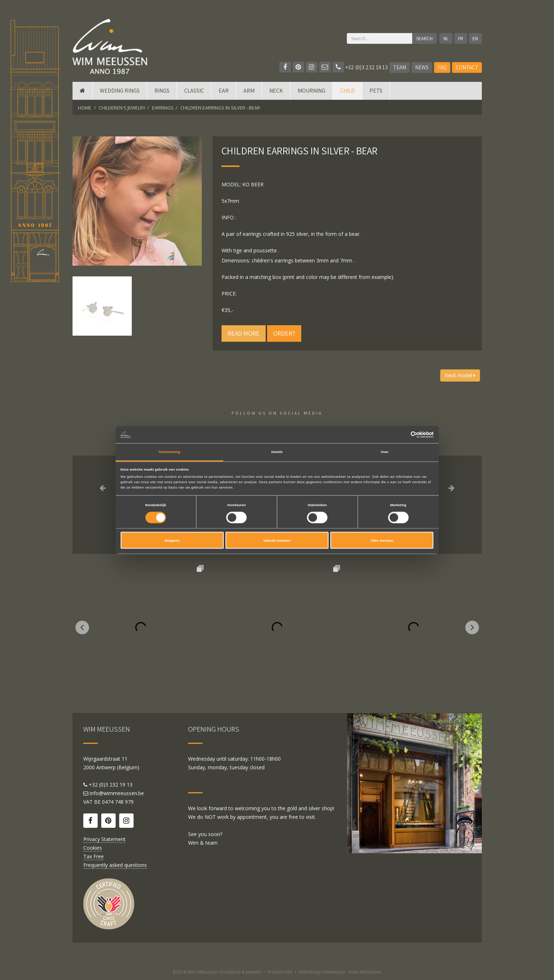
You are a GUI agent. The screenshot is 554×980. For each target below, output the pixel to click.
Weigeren (172, 540)
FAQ (442, 67)
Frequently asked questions (115, 865)
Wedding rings (120, 91)
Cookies (93, 848)
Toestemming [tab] (169, 452)
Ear (224, 91)
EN (475, 38)
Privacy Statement (104, 839)
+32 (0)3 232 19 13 (360, 67)
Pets (376, 91)
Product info (280, 972)
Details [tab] (277, 452)
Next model (460, 375)
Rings (162, 91)
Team (400, 67)
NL (446, 38)
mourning (311, 91)
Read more (244, 333)
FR (461, 38)
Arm (249, 91)
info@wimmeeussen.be (117, 793)
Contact (467, 67)
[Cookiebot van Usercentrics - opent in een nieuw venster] (402, 435)
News (422, 67)
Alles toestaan (382, 540)
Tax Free (94, 856)
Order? (284, 333)
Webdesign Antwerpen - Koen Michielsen (340, 972)
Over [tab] (385, 452)
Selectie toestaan (277, 540)
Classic (194, 91)
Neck (276, 91)
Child (347, 91)
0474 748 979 (118, 802)
